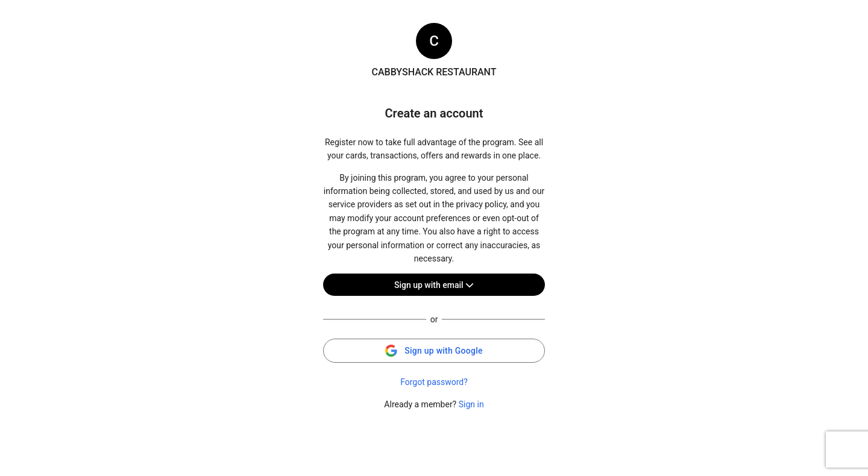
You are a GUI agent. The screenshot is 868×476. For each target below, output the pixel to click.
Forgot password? (434, 382)
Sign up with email (434, 285)
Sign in (471, 404)
